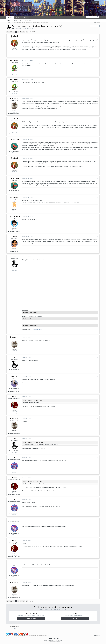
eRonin (14, 237)
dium (15, 28)
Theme (50, 638)
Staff (21, 20)
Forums (9, 20)
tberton (14, 397)
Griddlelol (14, 36)
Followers (93, 26)
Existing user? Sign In (86, 2)
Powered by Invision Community (53, 642)
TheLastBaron (14, 139)
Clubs (26, 17)
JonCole (14, 376)
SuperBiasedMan (14, 216)
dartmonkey (14, 197)
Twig (14, 458)
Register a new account (31, 619)
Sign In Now (75, 619)
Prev (11, 32)
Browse (10, 17)
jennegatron (14, 99)
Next (24, 32)
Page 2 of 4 (32, 32)
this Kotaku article (38, 329)
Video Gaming (30, 28)
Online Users (28, 20)
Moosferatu (14, 61)
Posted (28, 36)
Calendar (15, 20)
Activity (18, 17)
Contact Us (56, 638)
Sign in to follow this (84, 26)
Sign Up (96, 2)
